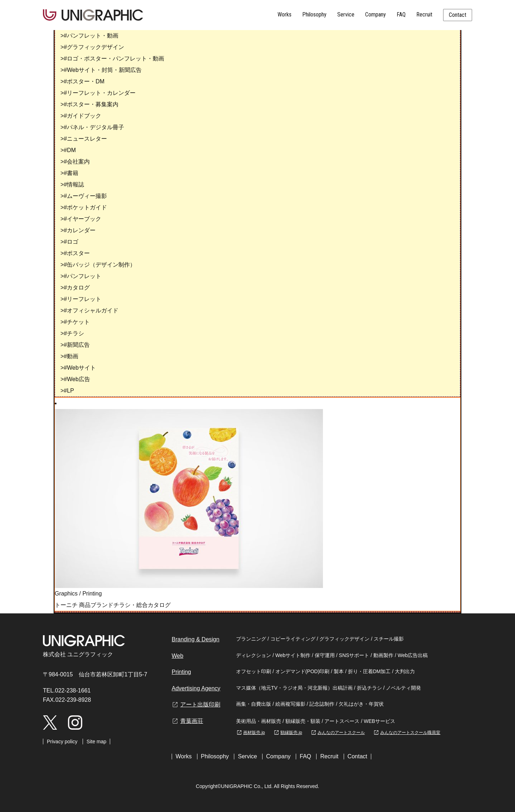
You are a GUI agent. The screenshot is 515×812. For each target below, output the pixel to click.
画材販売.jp (251, 733)
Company (376, 14)
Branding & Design (195, 639)
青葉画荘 (187, 721)
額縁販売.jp (288, 733)
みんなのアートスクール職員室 (407, 733)
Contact (458, 15)
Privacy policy (62, 742)
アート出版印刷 (196, 705)
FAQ (401, 14)
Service (346, 14)
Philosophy (314, 14)
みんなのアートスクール (338, 733)
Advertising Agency (196, 688)
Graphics (66, 594)
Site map (96, 742)
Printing (92, 594)
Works (285, 14)
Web (178, 656)
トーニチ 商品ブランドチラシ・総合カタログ (113, 605)
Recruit (424, 14)
